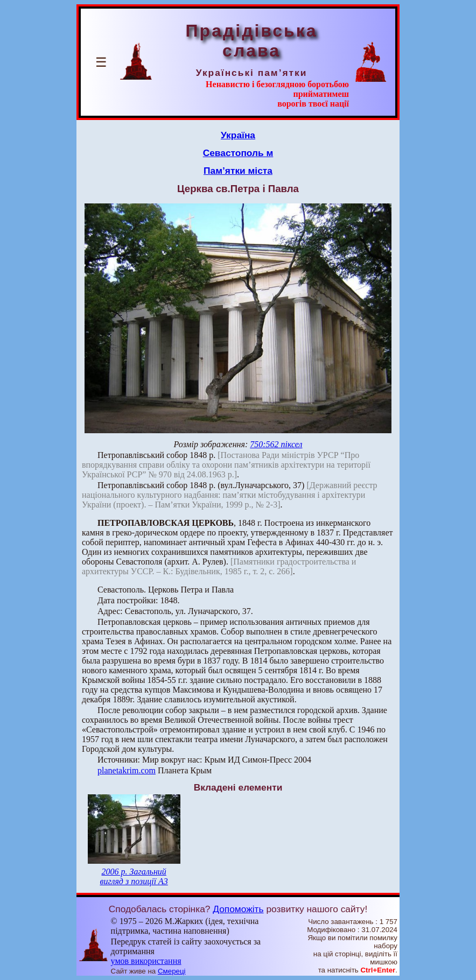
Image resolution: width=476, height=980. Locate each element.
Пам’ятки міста (238, 171)
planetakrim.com (127, 770)
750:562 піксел (276, 444)
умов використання (146, 961)
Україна (238, 135)
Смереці (172, 971)
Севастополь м (238, 153)
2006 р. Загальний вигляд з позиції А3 (134, 876)
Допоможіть (238, 909)
